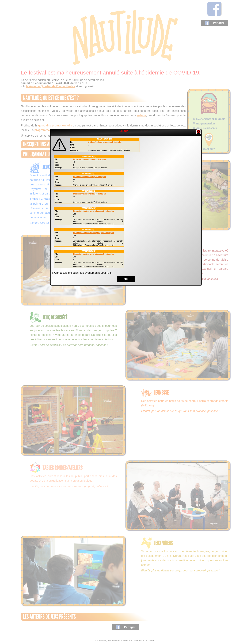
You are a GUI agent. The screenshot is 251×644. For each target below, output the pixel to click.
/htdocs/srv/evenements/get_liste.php (105, 142)
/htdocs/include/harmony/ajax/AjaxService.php (93, 211)
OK (126, 279)
